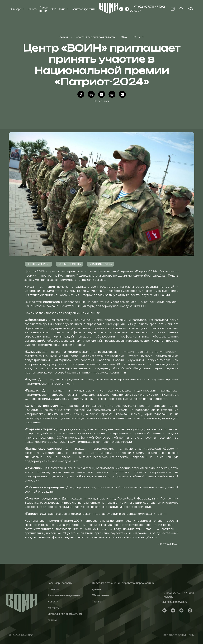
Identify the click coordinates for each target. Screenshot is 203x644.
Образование (100, 595)
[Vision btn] (191, 9)
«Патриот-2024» (101, 264)
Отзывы (97, 602)
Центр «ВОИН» (38, 264)
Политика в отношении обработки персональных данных (123, 586)
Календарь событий (60, 583)
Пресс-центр (44, 9)
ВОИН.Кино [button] (58, 9)
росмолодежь (70, 264)
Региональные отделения (64, 595)
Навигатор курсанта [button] (83, 9)
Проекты (53, 589)
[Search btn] (181, 9)
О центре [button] (16, 9)
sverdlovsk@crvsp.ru (175, 602)
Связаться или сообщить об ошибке (65, 617)
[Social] (121, 9)
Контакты (53, 608)
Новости (32, 9)
